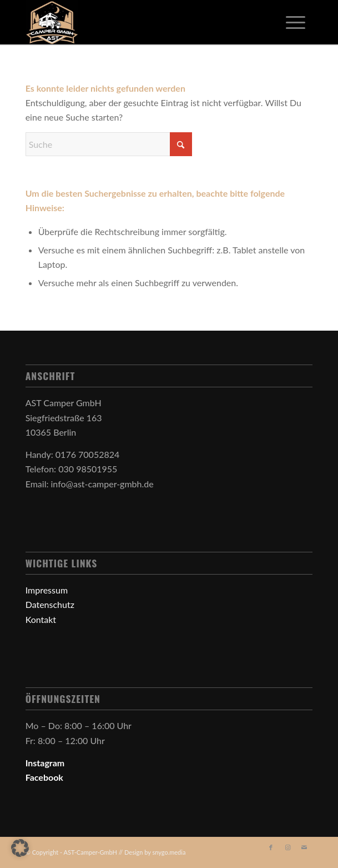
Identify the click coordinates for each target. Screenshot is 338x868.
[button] (20, 848)
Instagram (45, 763)
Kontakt (41, 619)
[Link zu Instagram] (287, 847)
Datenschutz (50, 604)
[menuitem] (296, 22)
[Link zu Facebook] (271, 847)
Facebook (44, 777)
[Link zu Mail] (304, 847)
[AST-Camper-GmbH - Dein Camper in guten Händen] (140, 22)
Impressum (47, 590)
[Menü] (296, 22)
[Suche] (109, 144)
